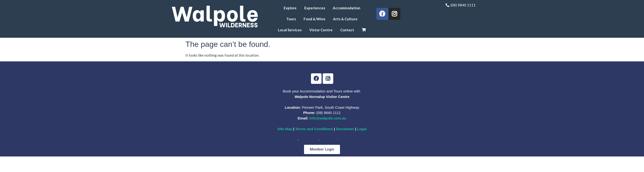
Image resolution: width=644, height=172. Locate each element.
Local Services (290, 30)
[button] (322, 149)
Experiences (315, 8)
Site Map (285, 129)
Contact (347, 30)
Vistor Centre (321, 30)
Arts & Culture (345, 19)
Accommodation (347, 8)
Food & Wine (314, 19)
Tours (291, 19)
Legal (361, 129)
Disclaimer (345, 129)
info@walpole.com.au (328, 118)
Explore (290, 8)
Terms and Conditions (314, 129)
